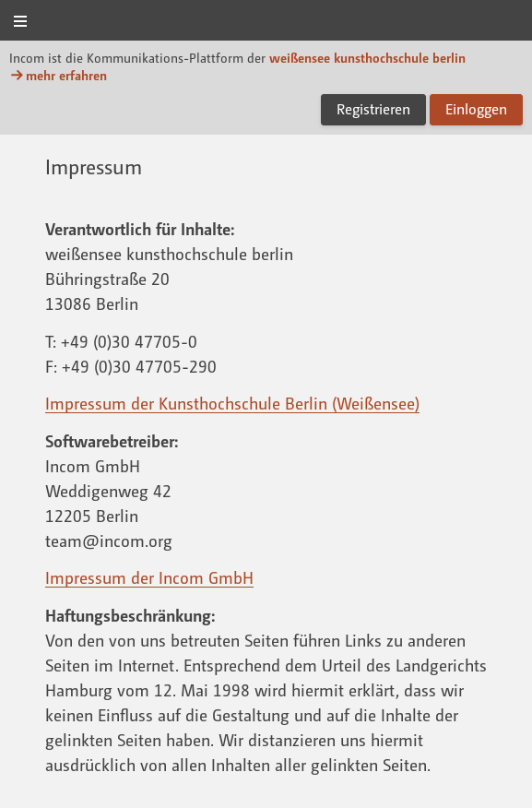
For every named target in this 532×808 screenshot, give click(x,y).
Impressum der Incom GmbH (149, 577)
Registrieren (373, 109)
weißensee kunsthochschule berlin (367, 58)
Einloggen (476, 109)
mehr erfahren (58, 75)
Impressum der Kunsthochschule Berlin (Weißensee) (232, 403)
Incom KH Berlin (266, 22)
